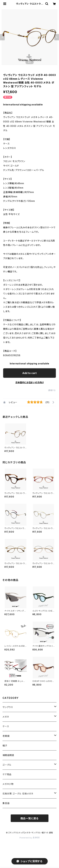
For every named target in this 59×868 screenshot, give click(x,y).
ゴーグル (7, 765)
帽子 (5, 746)
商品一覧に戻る (30, 818)
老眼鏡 (6, 736)
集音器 (6, 803)
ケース (6, 726)
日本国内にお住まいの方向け (30, 382)
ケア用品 (7, 774)
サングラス (8, 707)
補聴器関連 (8, 755)
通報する (52, 390)
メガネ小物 (8, 784)
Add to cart (29, 373)
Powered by (30, 838)
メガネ (6, 717)
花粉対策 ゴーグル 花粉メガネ (18, 794)
